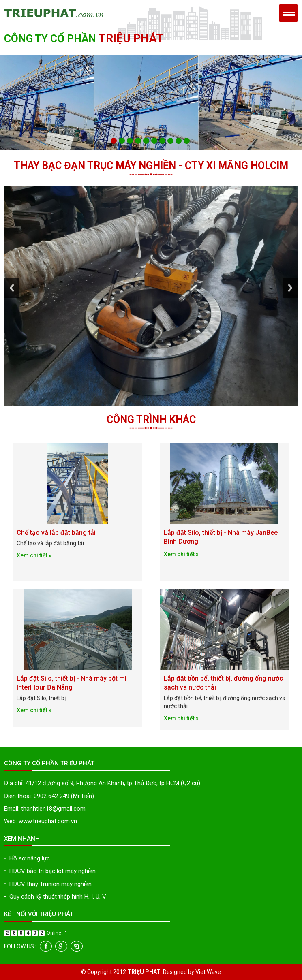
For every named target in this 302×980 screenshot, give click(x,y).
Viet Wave (208, 972)
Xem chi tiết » (34, 555)
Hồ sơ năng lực (27, 858)
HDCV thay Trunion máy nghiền (48, 884)
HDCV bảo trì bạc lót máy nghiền (50, 871)
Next (290, 290)
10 (187, 141)
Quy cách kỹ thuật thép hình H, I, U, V (55, 897)
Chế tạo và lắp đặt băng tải (56, 533)
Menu (288, 13)
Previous (12, 290)
